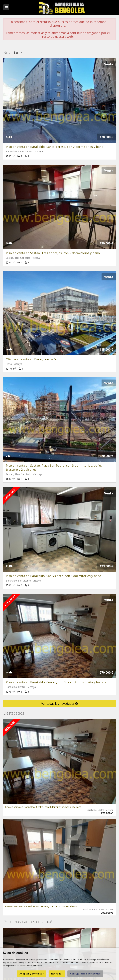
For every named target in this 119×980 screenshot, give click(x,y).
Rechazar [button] (57, 974)
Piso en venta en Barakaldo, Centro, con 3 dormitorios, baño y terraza (56, 682)
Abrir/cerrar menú (6, 7)
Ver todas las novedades (59, 704)
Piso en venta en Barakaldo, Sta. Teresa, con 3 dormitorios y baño (41, 906)
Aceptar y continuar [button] (32, 974)
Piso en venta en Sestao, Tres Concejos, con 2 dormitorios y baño (53, 253)
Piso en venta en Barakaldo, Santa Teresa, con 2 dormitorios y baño (55, 147)
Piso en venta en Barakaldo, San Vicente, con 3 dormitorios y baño (53, 576)
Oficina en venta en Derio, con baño (31, 359)
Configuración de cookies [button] (85, 974)
